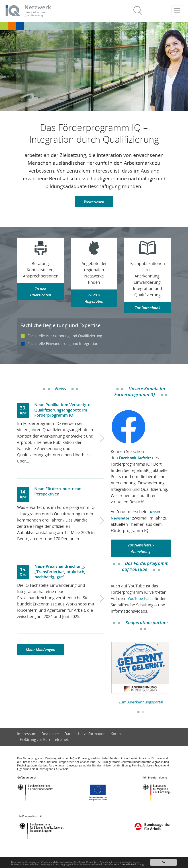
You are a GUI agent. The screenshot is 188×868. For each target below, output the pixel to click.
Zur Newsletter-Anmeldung (141, 549)
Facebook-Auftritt (136, 458)
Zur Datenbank (147, 308)
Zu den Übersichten (41, 293)
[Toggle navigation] (177, 11)
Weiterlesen (94, 202)
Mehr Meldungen (41, 650)
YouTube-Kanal (142, 599)
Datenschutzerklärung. (25, 864)
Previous (107, 674)
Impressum (27, 740)
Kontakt (117, 740)
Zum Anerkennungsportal (141, 702)
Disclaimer (50, 740)
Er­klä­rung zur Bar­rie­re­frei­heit (44, 746)
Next (174, 674)
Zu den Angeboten (94, 299)
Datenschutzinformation (85, 740)
